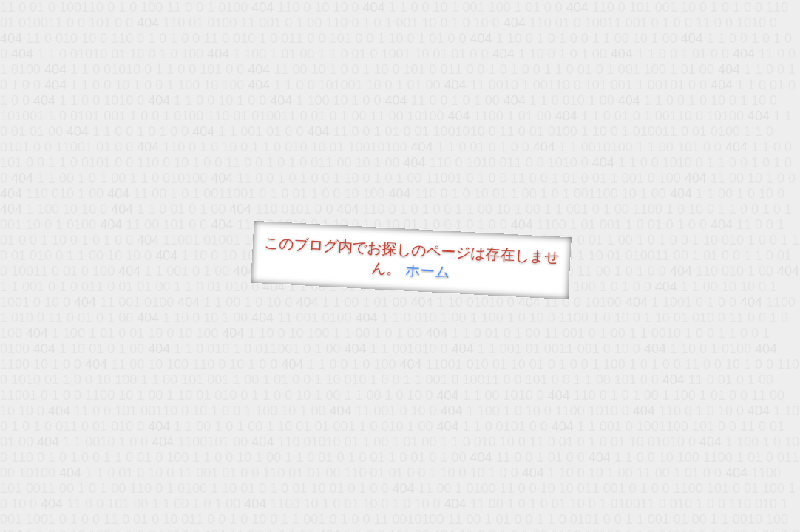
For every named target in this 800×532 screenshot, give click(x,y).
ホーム (428, 271)
